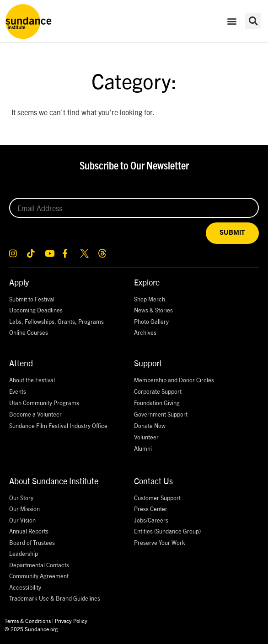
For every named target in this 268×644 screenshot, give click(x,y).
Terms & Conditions (28, 620)
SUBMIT (232, 233)
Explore (147, 282)
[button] (232, 21)
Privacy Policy (71, 620)
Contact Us (153, 481)
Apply (19, 282)
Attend (21, 363)
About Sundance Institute (54, 481)
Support (148, 363)
